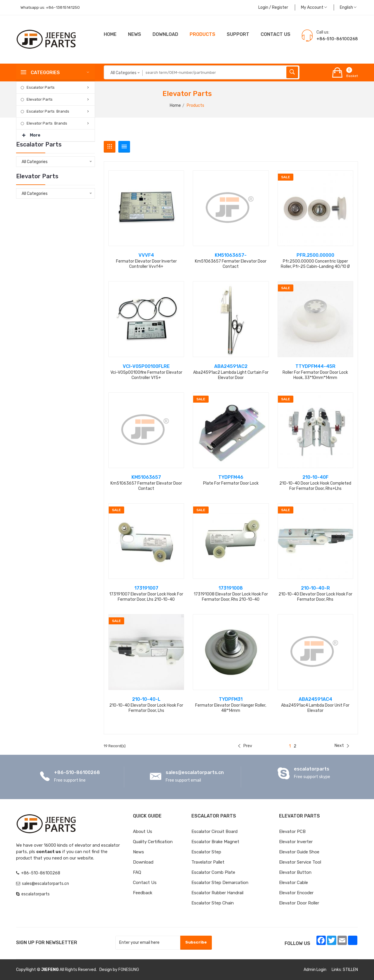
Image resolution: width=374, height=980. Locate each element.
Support (238, 34)
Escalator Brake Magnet (215, 842)
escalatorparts (312, 769)
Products (202, 34)
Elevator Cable (294, 883)
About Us (143, 831)
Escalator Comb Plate (213, 872)
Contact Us (145, 883)
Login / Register (273, 7)
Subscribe (196, 942)
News (135, 34)
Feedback (143, 893)
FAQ (137, 872)
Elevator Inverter (296, 842)
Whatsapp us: (51, 7)
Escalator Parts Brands (48, 111)
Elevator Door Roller (299, 903)
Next (342, 746)
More (31, 134)
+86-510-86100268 (77, 772)
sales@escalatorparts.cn (195, 772)
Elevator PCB (292, 831)
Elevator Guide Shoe (299, 852)
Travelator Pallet (208, 862)
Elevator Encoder (296, 893)
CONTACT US (276, 34)
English (348, 7)
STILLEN (350, 970)
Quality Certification (153, 842)
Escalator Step (206, 852)
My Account (314, 7)
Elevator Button (295, 872)
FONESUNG (129, 970)
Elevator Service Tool (300, 862)
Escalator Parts (41, 87)
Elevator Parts (40, 99)
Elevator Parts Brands (47, 123)
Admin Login (315, 970)
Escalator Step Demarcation (220, 883)
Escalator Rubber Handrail (217, 893)
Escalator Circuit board (214, 831)
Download (165, 34)
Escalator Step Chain (213, 903)
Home (110, 34)
